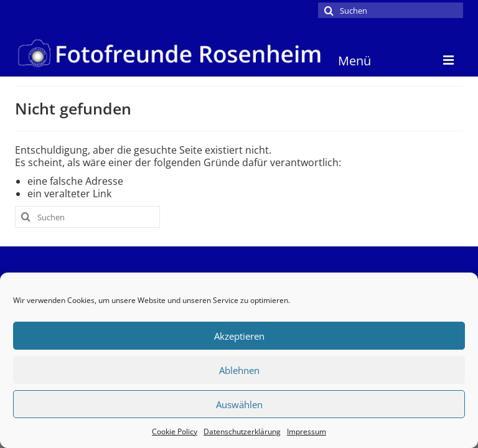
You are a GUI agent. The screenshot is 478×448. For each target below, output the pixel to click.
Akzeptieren (239, 336)
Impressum (307, 432)
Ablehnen (239, 370)
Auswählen (239, 404)
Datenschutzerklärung (242, 432)
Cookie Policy (175, 432)
